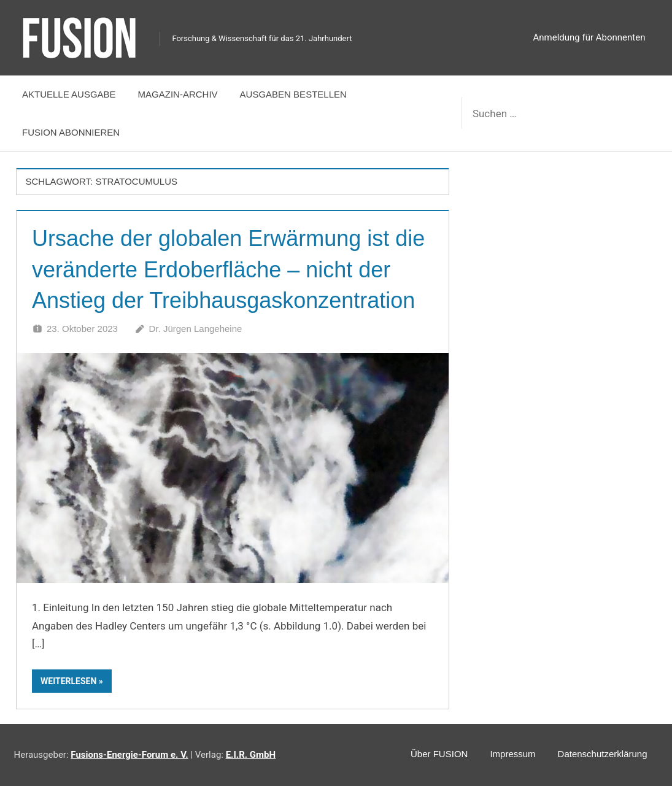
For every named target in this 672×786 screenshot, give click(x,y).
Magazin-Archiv (178, 94)
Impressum (512, 754)
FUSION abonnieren (71, 132)
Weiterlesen (68, 681)
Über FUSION (439, 754)
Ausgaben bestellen (293, 94)
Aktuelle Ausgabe (69, 94)
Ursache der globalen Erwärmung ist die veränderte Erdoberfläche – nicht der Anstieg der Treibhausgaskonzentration (228, 269)
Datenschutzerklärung (603, 754)
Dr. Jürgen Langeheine (196, 329)
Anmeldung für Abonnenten (589, 37)
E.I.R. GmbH (251, 755)
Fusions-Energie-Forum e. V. (129, 755)
